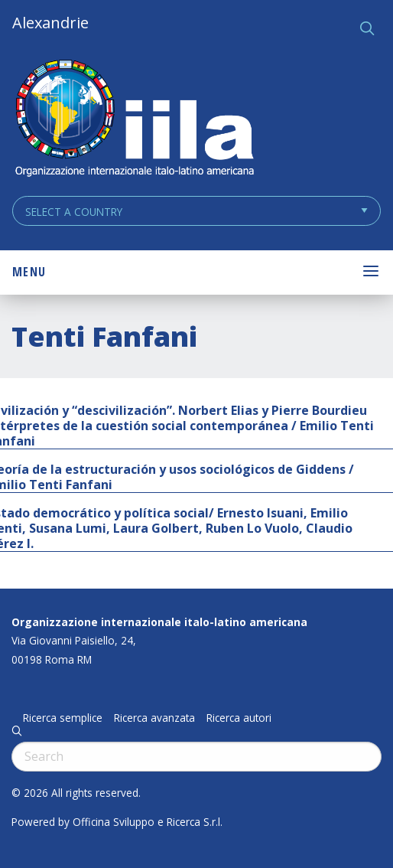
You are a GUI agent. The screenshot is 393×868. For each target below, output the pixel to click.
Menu (29, 272)
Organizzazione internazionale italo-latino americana (159, 622)
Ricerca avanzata (154, 718)
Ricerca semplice (63, 718)
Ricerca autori (239, 718)
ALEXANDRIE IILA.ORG (134, 120)
